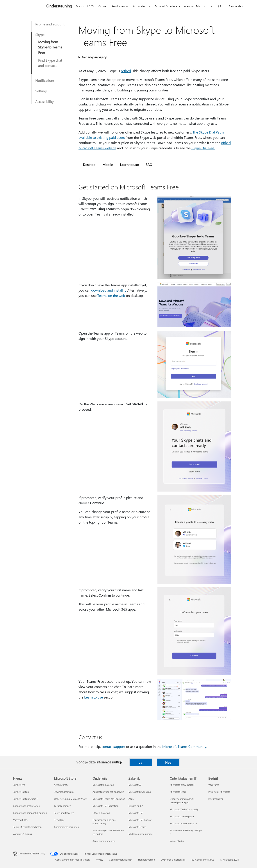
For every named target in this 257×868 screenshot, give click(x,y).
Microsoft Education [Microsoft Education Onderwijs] (103, 785)
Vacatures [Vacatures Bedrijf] (214, 785)
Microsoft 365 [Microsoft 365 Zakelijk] (136, 813)
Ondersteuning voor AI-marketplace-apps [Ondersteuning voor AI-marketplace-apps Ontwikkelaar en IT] (182, 801)
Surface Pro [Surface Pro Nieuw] (19, 785)
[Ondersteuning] (59, 6)
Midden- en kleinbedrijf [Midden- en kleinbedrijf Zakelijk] (141, 834)
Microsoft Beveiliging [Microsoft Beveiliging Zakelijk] (140, 792)
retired (126, 71)
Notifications (45, 80)
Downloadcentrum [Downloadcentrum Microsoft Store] (64, 792)
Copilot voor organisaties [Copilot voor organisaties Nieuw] (26, 806)
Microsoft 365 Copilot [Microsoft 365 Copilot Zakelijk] (140, 820)
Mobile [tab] (108, 165)
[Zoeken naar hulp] (219, 6)
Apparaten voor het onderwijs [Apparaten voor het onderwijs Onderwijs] (108, 792)
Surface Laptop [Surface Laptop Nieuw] (21, 792)
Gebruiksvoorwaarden (121, 860)
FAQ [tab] (149, 165)
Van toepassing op (94, 57)
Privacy (99, 860)
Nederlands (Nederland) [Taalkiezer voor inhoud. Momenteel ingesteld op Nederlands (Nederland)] (32, 853)
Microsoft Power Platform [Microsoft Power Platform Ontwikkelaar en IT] (183, 823)
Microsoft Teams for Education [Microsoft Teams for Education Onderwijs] (109, 799)
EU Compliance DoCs (203, 860)
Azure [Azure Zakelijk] (132, 799)
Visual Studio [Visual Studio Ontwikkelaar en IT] (177, 841)
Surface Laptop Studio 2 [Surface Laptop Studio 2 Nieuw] (26, 799)
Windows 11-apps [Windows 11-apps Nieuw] (22, 834)
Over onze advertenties (173, 860)
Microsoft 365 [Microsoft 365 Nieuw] (20, 820)
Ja (141, 762)
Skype (40, 35)
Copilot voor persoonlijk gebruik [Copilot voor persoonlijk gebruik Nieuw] (30, 813)
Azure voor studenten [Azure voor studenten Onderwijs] (104, 841)
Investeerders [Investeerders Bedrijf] (216, 799)
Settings (41, 91)
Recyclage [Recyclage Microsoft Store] (59, 820)
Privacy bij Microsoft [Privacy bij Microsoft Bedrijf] (219, 792)
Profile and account (50, 24)
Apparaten (140, 6)
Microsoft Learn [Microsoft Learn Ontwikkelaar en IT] (178, 792)
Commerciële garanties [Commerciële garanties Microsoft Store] (66, 827)
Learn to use (94, 697)
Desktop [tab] (89, 165)
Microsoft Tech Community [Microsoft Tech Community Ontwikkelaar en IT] (184, 809)
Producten (118, 6)
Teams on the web (111, 295)
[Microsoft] (27, 6)
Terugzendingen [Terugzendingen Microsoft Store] (62, 806)
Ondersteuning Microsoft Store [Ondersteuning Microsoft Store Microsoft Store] (70, 799)
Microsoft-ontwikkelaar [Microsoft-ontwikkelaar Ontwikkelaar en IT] (182, 785)
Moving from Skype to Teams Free (50, 47)
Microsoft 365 (85, 6)
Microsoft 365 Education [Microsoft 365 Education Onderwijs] (105, 806)
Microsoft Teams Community (184, 746)
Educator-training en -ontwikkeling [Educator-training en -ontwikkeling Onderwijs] (104, 822)
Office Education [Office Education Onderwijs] (101, 813)
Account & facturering (169, 6)
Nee (168, 762)
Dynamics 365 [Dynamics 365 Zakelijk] (136, 806)
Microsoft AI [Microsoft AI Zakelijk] (135, 785)
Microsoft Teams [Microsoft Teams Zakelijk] (137, 827)
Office (102, 6)
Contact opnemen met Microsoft (72, 860)
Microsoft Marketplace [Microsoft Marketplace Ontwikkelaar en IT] (182, 816)
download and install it (108, 290)
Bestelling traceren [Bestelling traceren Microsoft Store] (64, 813)
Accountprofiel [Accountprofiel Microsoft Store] (62, 785)
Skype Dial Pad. (203, 148)
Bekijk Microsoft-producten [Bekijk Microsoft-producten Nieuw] (27, 827)
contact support (113, 746)
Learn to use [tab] (129, 165)
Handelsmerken (146, 860)
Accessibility (45, 101)
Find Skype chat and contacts (50, 63)
